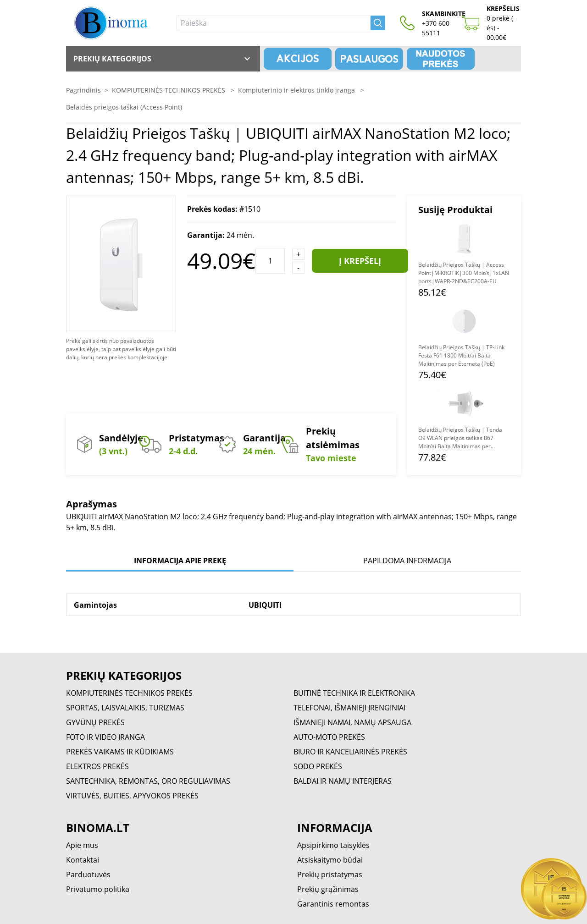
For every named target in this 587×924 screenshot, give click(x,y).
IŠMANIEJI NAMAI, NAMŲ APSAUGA (352, 722)
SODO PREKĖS (318, 766)
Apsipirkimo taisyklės (333, 845)
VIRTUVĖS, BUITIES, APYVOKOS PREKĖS (132, 796)
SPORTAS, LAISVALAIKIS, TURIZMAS (125, 708)
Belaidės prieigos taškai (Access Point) (124, 107)
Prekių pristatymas (330, 874)
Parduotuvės (88, 874)
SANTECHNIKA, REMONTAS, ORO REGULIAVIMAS (148, 781)
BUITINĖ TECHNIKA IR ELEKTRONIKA (354, 693)
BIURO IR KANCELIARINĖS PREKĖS (350, 752)
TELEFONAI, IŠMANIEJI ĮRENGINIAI (349, 708)
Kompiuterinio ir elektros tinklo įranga (297, 90)
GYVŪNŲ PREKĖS (95, 722)
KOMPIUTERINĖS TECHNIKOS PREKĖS (169, 90)
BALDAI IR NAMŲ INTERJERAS (343, 781)
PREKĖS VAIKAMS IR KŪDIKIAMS (120, 752)
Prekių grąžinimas (328, 889)
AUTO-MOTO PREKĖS (329, 737)
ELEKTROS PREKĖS (97, 766)
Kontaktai (83, 860)
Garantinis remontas (333, 904)
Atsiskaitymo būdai (330, 860)
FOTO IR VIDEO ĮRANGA (105, 737)
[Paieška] (274, 23)
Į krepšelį (360, 261)
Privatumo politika (98, 889)
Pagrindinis (83, 90)
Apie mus (82, 845)
